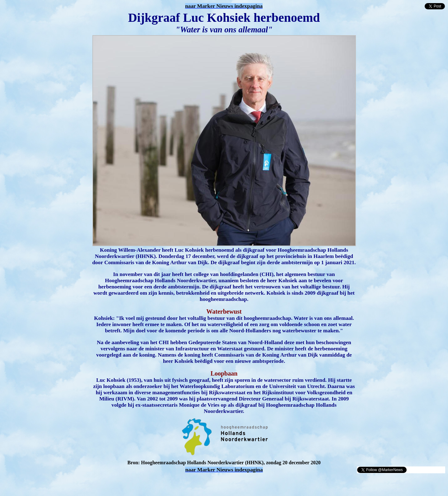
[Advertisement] (75, 483)
